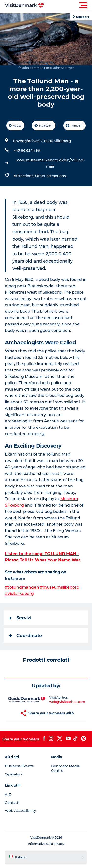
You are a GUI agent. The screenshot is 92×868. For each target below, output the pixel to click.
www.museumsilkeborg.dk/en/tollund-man (50, 163)
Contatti (12, 803)
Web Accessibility (20, 811)
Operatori (13, 774)
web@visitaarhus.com (67, 702)
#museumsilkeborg (60, 587)
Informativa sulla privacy (46, 844)
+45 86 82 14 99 (27, 150)
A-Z (8, 795)
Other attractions (50, 176)
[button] (68, 5)
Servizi (20, 618)
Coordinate (25, 636)
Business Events (19, 766)
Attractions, (24, 176)
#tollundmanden (22, 587)
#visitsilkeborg (19, 594)
